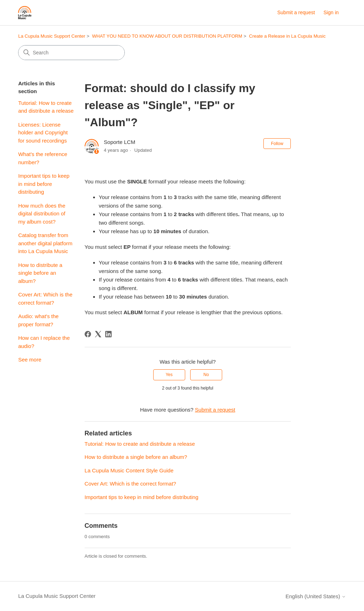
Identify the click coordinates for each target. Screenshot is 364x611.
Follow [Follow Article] (277, 144)
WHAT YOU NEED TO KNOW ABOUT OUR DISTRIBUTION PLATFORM (167, 36)
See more (30, 360)
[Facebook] (88, 334)
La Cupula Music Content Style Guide (129, 470)
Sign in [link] (331, 12)
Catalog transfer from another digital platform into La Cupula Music (45, 243)
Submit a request (296, 12)
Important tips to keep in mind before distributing (44, 184)
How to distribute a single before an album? (40, 273)
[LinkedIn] (108, 334)
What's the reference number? (43, 158)
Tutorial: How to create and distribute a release (46, 107)
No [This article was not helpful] (206, 375)
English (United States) (316, 596)
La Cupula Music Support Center (52, 36)
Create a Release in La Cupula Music (287, 36)
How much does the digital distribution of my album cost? (42, 214)
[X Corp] (98, 334)
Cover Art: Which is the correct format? (45, 299)
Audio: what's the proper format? (38, 320)
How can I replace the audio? (44, 342)
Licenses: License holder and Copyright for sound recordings (43, 133)
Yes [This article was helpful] (169, 375)
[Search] (71, 53)
